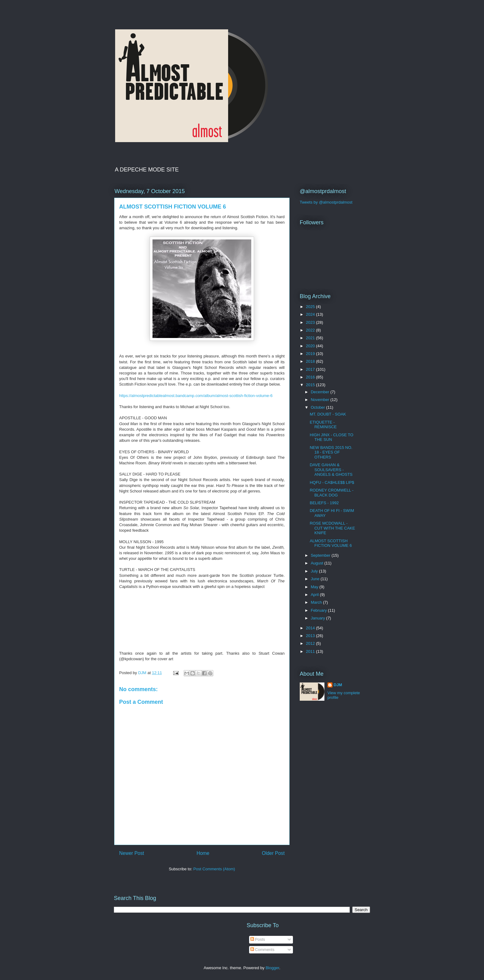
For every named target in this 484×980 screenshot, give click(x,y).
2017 (311, 369)
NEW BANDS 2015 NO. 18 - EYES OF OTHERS (331, 452)
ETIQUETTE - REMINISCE (323, 425)
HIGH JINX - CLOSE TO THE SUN (331, 437)
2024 (311, 314)
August (318, 563)
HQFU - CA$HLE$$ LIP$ (332, 482)
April (315, 595)
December (321, 392)
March (317, 602)
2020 (311, 346)
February (319, 610)
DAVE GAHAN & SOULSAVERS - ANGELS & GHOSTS (331, 470)
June (316, 579)
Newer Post (132, 853)
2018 (311, 361)
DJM (338, 685)
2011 (311, 651)
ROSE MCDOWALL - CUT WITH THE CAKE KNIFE (332, 528)
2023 (311, 322)
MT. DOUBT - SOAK (328, 414)
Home (203, 853)
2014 (311, 628)
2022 (311, 330)
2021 (311, 338)
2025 (311, 307)
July (315, 571)
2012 (311, 643)
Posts (258, 939)
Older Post (273, 853)
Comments (262, 950)
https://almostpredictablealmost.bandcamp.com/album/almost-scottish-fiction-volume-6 (196, 396)
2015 (311, 385)
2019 (311, 354)
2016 (311, 377)
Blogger (272, 968)
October (319, 407)
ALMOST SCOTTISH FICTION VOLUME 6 (331, 543)
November (321, 400)
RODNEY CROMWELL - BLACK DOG (332, 493)
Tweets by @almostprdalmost (326, 202)
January (319, 618)
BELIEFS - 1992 (324, 503)
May (315, 587)
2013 (311, 636)
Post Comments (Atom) (214, 869)
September (321, 555)
